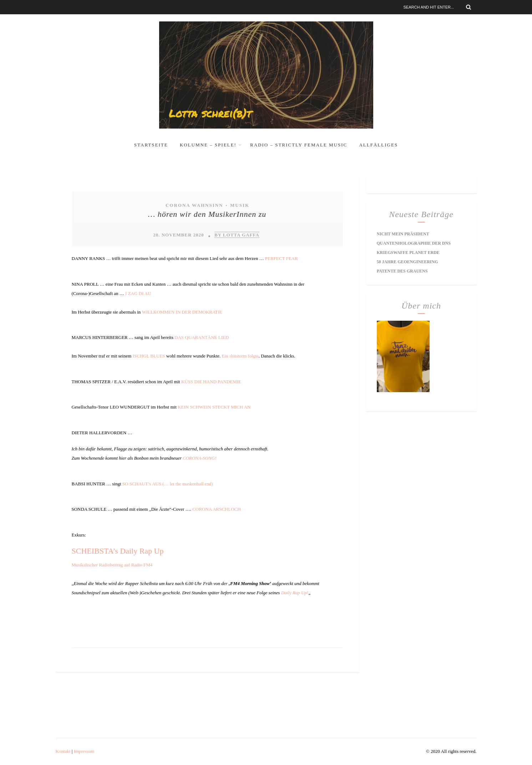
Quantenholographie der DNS (414, 243)
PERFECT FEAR (282, 258)
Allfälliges (378, 145)
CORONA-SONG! (200, 458)
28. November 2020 (178, 235)
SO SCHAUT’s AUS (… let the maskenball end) (168, 484)
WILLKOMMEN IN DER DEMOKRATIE (182, 312)
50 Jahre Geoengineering (407, 262)
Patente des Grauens (402, 271)
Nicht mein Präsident (403, 234)
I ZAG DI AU (138, 293)
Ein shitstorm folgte (240, 356)
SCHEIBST (90, 551)
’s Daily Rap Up (138, 551)
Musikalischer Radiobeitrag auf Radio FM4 (112, 565)
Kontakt (63, 751)
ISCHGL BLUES (149, 356)
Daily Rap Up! (295, 593)
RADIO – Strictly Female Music (299, 145)
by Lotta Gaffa (237, 235)
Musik (240, 205)
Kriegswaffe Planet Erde (408, 252)
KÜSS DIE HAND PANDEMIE (211, 382)
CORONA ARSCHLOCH (216, 509)
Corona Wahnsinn (194, 205)
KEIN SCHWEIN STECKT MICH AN (214, 407)
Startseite (151, 145)
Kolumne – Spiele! (208, 145)
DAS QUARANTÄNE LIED (202, 337)
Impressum (84, 751)
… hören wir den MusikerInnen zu (207, 214)
